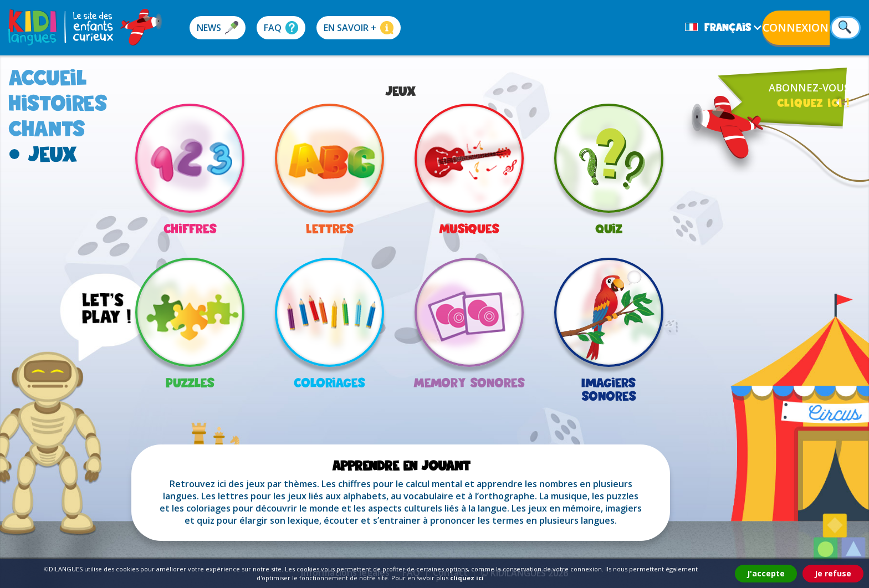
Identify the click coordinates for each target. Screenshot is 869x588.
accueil (48, 77)
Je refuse (833, 573)
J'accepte (766, 573)
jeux (53, 154)
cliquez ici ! (813, 103)
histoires (58, 103)
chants (47, 128)
